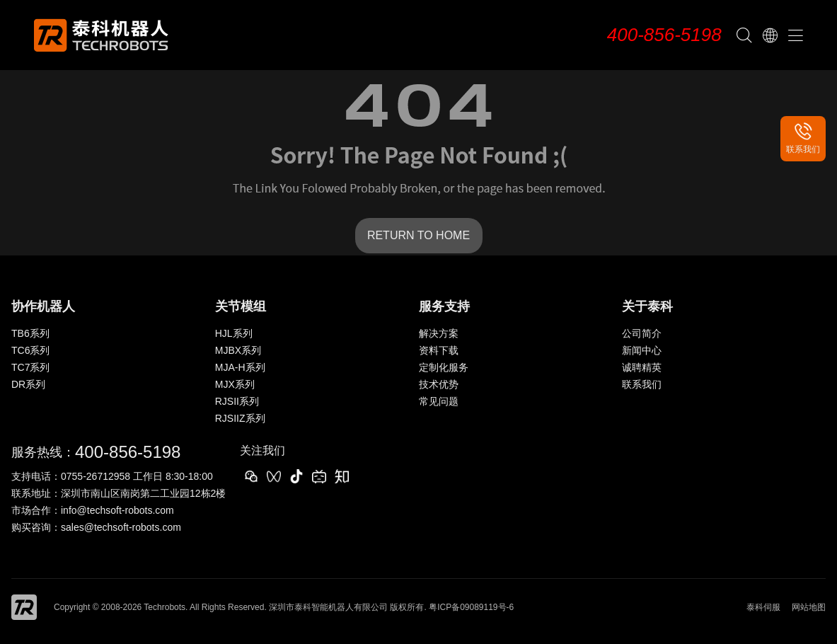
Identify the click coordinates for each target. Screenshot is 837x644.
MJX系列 (235, 384)
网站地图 (809, 607)
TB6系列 (30, 333)
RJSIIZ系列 (240, 418)
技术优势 (439, 384)
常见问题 (439, 401)
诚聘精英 (642, 367)
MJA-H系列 (240, 367)
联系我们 (642, 384)
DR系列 (28, 384)
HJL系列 (234, 333)
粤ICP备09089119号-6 (471, 607)
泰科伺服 (763, 607)
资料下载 (439, 350)
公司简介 (642, 333)
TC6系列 (30, 350)
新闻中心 (642, 350)
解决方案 (439, 333)
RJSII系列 (237, 401)
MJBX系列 (238, 350)
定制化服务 (444, 367)
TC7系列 (30, 367)
